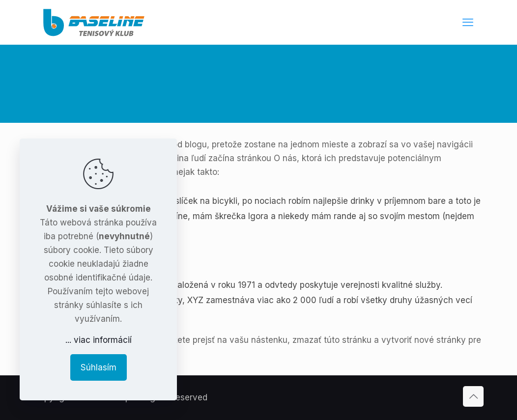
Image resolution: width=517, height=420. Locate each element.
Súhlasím (99, 367)
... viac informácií (99, 340)
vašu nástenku (258, 340)
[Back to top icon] (473, 396)
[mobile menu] (468, 22)
